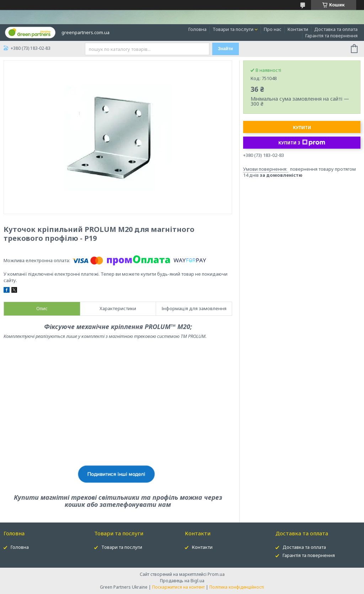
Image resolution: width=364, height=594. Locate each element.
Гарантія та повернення (331, 36)
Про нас (273, 29)
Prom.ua (216, 574)
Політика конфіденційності (237, 587)
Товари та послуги (233, 29)
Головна (197, 29)
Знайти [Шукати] (225, 49)
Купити (302, 128)
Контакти (298, 29)
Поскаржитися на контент (178, 587)
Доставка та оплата (336, 29)
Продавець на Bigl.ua (182, 581)
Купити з (302, 143)
